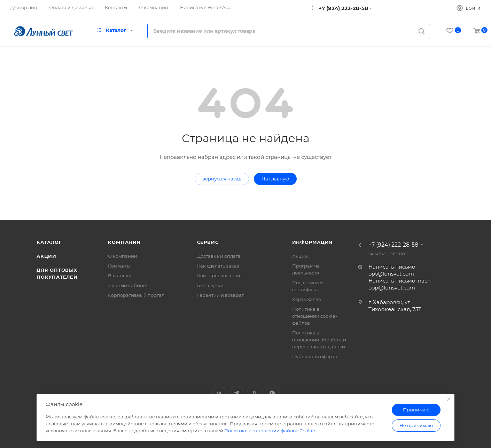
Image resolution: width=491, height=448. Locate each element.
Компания (124, 242)
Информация (313, 242)
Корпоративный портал (136, 295)
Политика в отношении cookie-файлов (315, 316)
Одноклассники (254, 393)
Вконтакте (219, 393)
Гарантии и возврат (220, 295)
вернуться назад (222, 179)
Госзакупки (210, 285)
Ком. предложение (219, 276)
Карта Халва (307, 299)
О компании (123, 256)
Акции (46, 256)
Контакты (119, 266)
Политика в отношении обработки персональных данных (319, 340)
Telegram (237, 393)
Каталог (49, 242)
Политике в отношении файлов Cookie (270, 431)
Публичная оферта (315, 356)
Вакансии (120, 276)
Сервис (208, 242)
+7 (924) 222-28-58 (343, 8)
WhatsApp (272, 393)
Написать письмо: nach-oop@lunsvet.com (401, 284)
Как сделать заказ (218, 266)
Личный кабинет (128, 285)
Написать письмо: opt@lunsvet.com (392, 270)
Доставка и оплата (219, 256)
